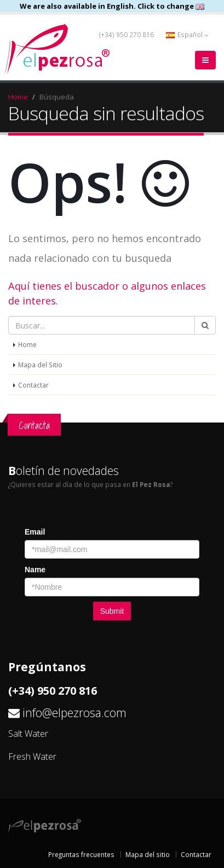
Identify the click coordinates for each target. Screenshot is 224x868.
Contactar (33, 385)
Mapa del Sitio (40, 365)
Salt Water (28, 734)
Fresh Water (32, 756)
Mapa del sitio (148, 854)
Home (18, 97)
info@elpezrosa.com (74, 712)
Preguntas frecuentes (81, 854)
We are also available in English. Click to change (112, 6)
